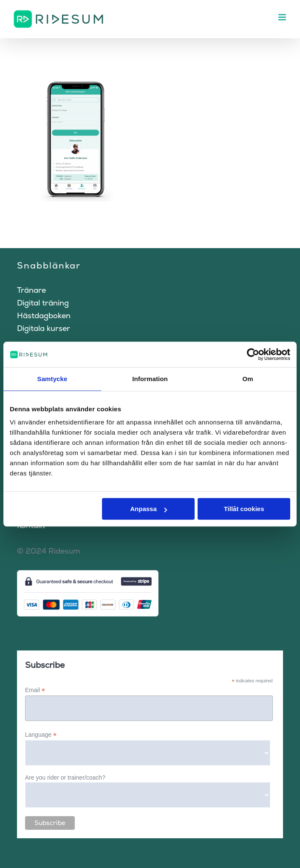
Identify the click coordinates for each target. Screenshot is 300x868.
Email (35, 690)
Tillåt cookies (244, 509)
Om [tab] (248, 379)
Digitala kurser (44, 328)
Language (41, 735)
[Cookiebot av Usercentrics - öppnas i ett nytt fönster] (253, 354)
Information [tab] (150, 379)
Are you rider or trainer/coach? (65, 778)
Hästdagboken (44, 315)
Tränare (31, 290)
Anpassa (149, 509)
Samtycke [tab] (52, 379)
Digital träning (43, 303)
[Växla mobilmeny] (283, 17)
